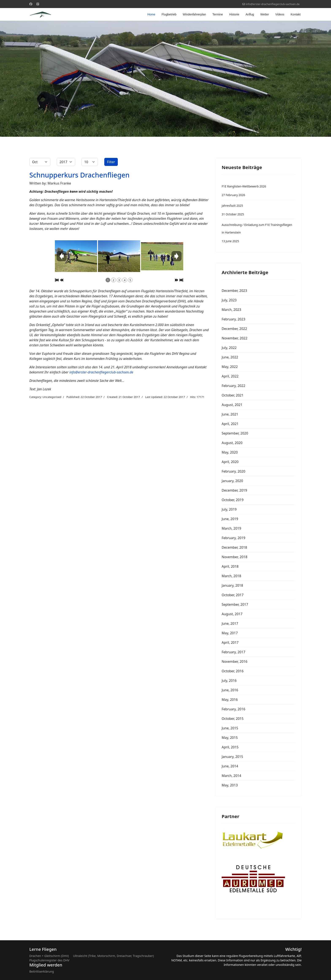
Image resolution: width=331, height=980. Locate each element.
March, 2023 (231, 310)
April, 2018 (230, 566)
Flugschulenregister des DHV (49, 960)
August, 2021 (232, 405)
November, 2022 (235, 338)
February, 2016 (233, 709)
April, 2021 (230, 424)
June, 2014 (230, 766)
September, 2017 (235, 604)
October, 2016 (233, 671)
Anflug (250, 14)
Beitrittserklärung (42, 971)
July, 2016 (229, 681)
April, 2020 (230, 462)
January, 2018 (232, 585)
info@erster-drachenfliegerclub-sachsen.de (273, 4)
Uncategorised (52, 397)
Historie (234, 14)
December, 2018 (234, 547)
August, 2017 (232, 614)
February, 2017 (233, 652)
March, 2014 (231, 776)
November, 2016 (235, 662)
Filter (111, 162)
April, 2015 (230, 747)
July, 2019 (229, 509)
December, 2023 (234, 291)
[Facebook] (31, 4)
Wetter (265, 14)
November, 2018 (235, 557)
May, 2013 (230, 785)
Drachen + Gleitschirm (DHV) (49, 956)
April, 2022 (230, 376)
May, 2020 (230, 452)
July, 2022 (229, 348)
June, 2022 (230, 357)
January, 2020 (232, 481)
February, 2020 (233, 471)
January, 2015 (232, 757)
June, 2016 (230, 690)
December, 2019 (234, 490)
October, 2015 (233, 719)
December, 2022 (234, 329)
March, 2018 (231, 576)
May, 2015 (230, 738)
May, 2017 (230, 633)
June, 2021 (230, 414)
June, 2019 (230, 519)
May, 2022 (230, 367)
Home (151, 14)
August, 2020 (232, 443)
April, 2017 (230, 642)
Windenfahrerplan (194, 14)
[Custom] (38, 4)
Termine (218, 14)
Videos (280, 14)
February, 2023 (233, 319)
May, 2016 (230, 700)
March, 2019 (231, 528)
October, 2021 (233, 395)
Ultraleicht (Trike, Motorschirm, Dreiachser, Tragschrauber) (113, 956)
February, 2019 (233, 538)
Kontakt (296, 14)
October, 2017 (233, 595)
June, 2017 (230, 623)
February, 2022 (233, 386)
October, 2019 (233, 500)
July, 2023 (229, 300)
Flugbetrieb (169, 14)
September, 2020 (235, 433)
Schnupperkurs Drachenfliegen (79, 175)
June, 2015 (230, 728)
